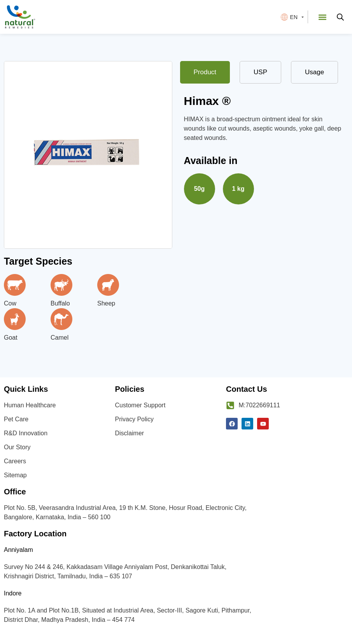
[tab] (205, 72)
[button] (322, 17)
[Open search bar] (340, 17)
